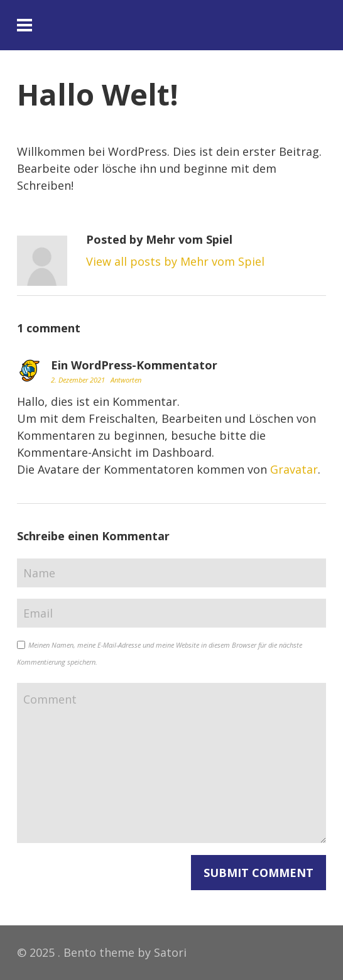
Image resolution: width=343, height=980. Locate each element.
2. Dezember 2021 (79, 380)
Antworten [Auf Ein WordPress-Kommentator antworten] (126, 380)
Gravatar (294, 469)
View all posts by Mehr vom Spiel (175, 261)
